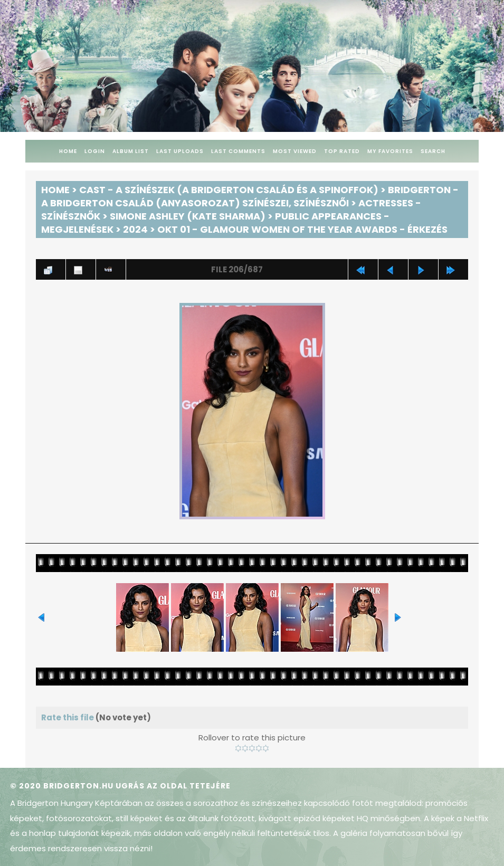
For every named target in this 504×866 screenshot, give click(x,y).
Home (68, 151)
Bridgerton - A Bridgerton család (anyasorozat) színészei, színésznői (250, 196)
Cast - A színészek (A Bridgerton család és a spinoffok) (229, 190)
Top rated (342, 151)
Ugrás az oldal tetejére (173, 786)
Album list (131, 151)
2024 (135, 229)
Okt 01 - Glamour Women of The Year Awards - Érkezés (302, 229)
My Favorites (390, 151)
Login (95, 151)
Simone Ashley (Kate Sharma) (188, 216)
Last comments (238, 151)
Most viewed (295, 151)
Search (433, 151)
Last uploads (180, 151)
